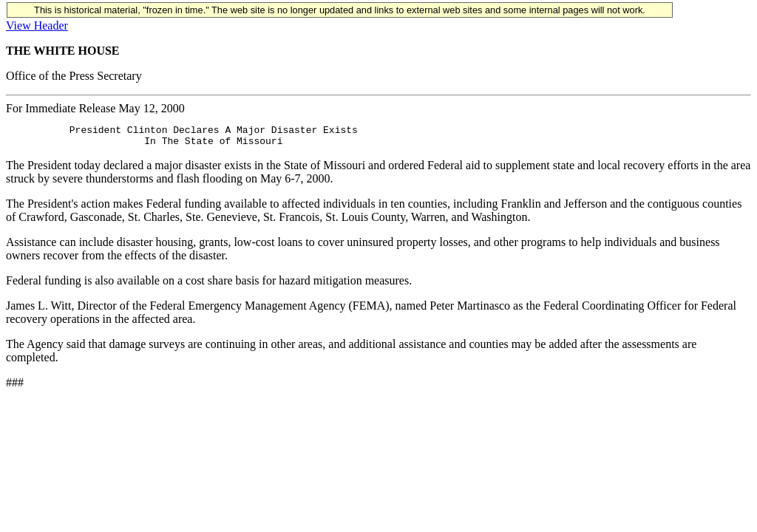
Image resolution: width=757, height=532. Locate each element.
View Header (37, 25)
